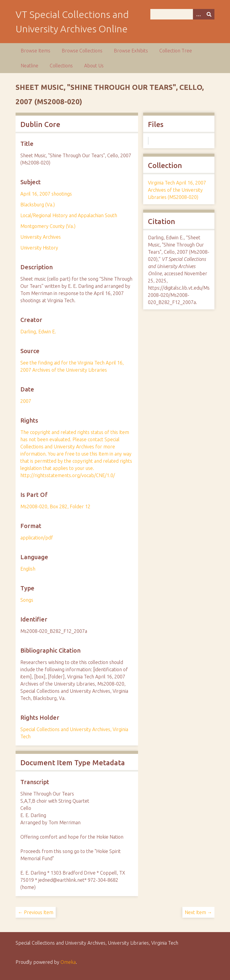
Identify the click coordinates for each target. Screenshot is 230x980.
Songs (27, 600)
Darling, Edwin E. (38, 332)
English (28, 569)
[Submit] (209, 14)
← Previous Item (36, 912)
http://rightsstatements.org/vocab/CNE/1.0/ (68, 475)
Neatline (29, 66)
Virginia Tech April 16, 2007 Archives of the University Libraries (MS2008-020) (177, 190)
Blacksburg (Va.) (38, 205)
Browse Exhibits (131, 51)
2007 (26, 401)
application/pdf (37, 538)
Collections (61, 66)
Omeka (68, 962)
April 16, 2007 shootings (46, 194)
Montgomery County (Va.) (48, 226)
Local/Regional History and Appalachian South (69, 215)
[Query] (182, 14)
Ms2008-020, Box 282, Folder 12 (55, 506)
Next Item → (198, 912)
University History (39, 248)
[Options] (198, 14)
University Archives (41, 237)
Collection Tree (176, 51)
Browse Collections (82, 51)
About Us (94, 66)
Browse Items (35, 51)
